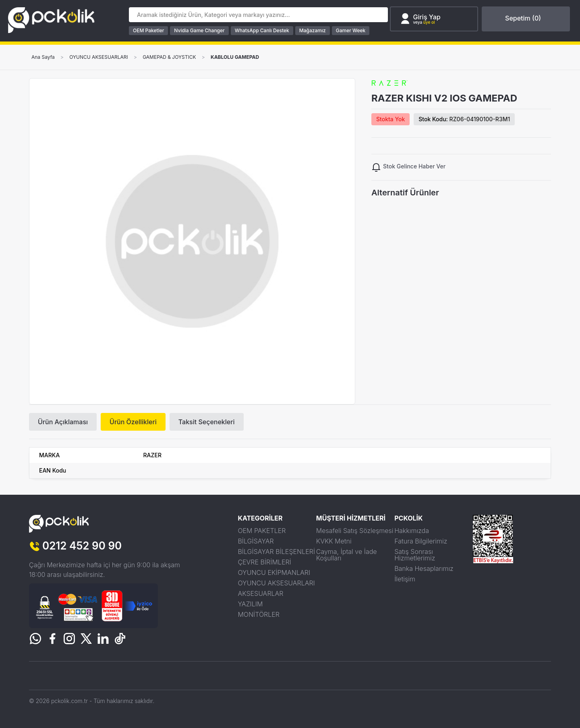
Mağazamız (313, 30)
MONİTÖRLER (259, 614)
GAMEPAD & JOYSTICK (169, 57)
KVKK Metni (334, 541)
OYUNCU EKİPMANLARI (274, 572)
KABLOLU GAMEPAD (235, 57)
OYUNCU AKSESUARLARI (99, 57)
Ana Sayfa (43, 57)
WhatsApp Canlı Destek (262, 30)
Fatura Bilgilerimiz (421, 541)
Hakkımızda (412, 531)
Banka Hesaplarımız (424, 568)
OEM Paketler (148, 30)
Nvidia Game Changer (199, 30)
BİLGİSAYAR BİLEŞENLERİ (276, 552)
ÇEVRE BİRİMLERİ (264, 562)
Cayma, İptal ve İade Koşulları (347, 555)
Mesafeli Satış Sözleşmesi (355, 531)
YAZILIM (250, 604)
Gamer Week (351, 30)
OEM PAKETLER (262, 531)
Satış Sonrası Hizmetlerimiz (415, 555)
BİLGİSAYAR (256, 541)
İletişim (405, 579)
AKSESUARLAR (260, 593)
